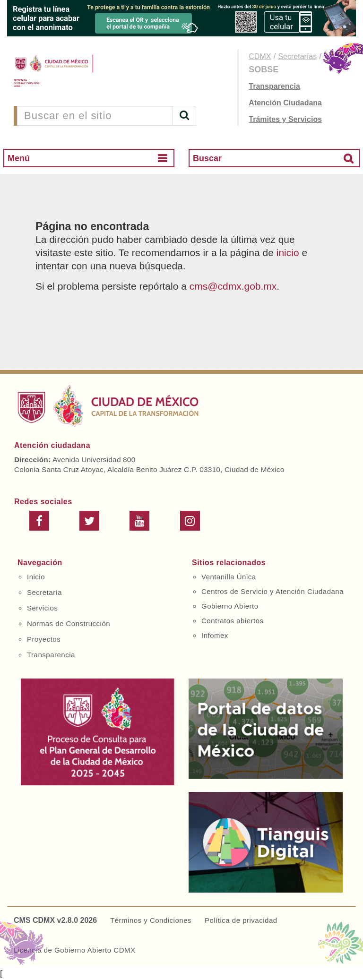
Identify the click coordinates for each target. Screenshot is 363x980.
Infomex (215, 635)
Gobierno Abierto (230, 606)
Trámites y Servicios (285, 119)
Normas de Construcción (69, 623)
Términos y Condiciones (151, 920)
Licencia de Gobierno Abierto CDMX (74, 950)
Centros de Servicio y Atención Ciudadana (272, 591)
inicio (288, 253)
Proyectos (44, 639)
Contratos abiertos (233, 621)
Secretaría (44, 592)
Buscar (207, 158)
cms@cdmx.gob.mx (233, 286)
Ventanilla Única (229, 577)
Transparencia (274, 86)
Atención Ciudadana (285, 103)
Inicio (36, 577)
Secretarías (297, 56)
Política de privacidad (241, 920)
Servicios (42, 608)
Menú (19, 158)
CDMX (260, 56)
